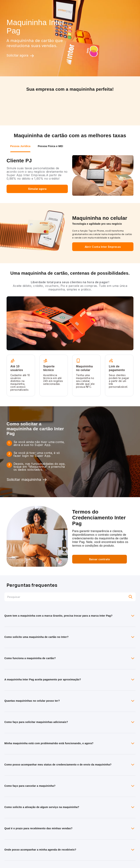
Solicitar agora (20, 56)
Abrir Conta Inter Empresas (103, 247)
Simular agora (37, 189)
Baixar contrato (100, 559)
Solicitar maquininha (27, 480)
